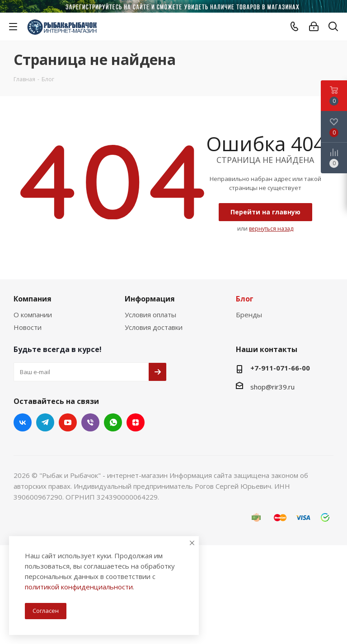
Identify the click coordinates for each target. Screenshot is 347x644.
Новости (28, 327)
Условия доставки (154, 327)
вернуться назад (271, 229)
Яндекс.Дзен (136, 422)
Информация (150, 299)
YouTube (68, 422)
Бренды (249, 315)
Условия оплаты (150, 315)
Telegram (45, 422)
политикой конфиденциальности (79, 587)
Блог (245, 299)
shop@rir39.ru (272, 387)
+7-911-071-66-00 (280, 368)
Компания (33, 299)
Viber (90, 422)
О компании (33, 315)
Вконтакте (23, 422)
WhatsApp (113, 422)
